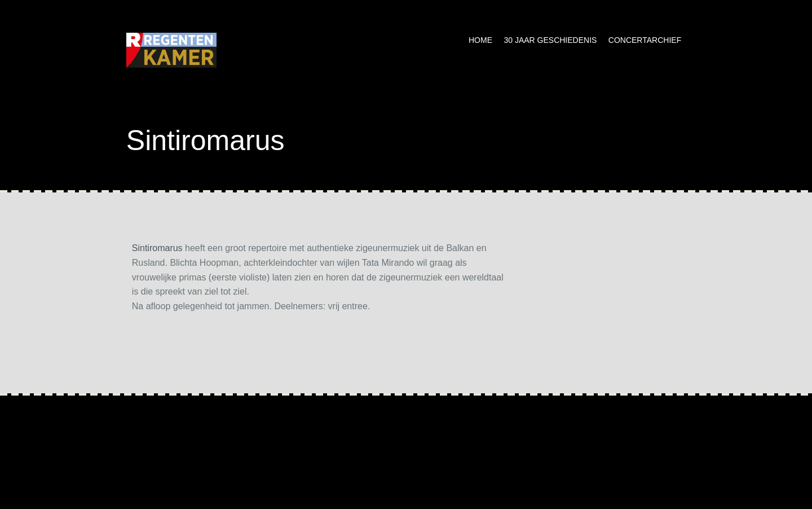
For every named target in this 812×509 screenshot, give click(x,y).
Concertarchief (645, 40)
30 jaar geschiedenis (550, 40)
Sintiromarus (157, 248)
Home (480, 40)
